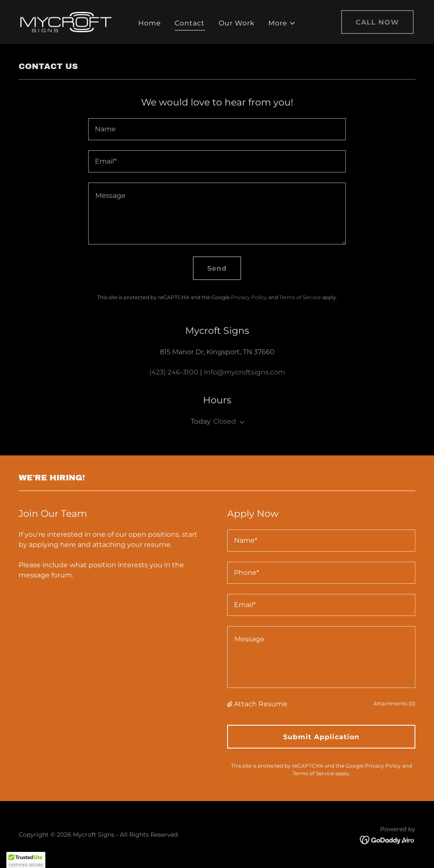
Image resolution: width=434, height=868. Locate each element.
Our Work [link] (237, 23)
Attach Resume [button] (261, 704)
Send (217, 268)
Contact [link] (190, 23)
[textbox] (217, 129)
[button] (282, 23)
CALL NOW (377, 22)
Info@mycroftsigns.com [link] (245, 372)
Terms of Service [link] (300, 297)
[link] (66, 21)
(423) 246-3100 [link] (174, 372)
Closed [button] (225, 421)
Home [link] (150, 23)
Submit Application (321, 737)
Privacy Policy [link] (249, 297)
